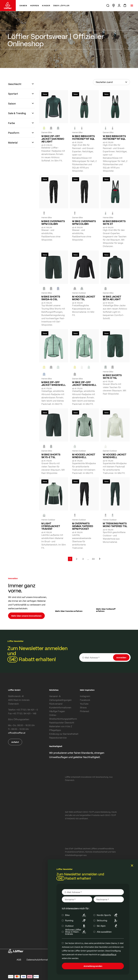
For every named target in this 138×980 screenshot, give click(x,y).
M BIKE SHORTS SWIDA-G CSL (51, 298)
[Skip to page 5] (88, 559)
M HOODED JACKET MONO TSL (84, 298)
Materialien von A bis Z (61, 726)
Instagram (85, 696)
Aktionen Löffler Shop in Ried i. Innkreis (76, 932)
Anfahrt (15, 742)
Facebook (85, 700)
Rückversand (56, 704)
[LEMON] (44, 367)
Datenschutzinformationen (40, 960)
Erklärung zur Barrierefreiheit (64, 734)
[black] (51, 128)
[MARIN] (44, 374)
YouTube (84, 704)
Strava (83, 707)
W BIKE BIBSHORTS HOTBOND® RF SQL (114, 137)
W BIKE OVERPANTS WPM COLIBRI (84, 223)
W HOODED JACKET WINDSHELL (115, 456)
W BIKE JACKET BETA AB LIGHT (112, 298)
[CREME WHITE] (82, 367)
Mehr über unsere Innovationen (26, 616)
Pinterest (84, 711)
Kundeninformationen (60, 707)
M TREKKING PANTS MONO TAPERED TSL (115, 525)
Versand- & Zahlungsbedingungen (60, 698)
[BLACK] (82, 128)
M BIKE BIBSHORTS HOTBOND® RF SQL (83, 137)
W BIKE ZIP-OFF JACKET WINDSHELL (84, 384)
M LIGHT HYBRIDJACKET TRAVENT (51, 526)
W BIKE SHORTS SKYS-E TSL (51, 456)
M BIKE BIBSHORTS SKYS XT (114, 223)
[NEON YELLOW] (44, 128)
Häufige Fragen (57, 711)
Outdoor (76, 926)
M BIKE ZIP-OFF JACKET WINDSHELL (54, 384)
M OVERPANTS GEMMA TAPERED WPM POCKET (83, 526)
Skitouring (108, 920)
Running (76, 920)
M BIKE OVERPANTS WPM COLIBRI (53, 223)
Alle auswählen (104, 932)
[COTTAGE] (58, 367)
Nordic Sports (108, 915)
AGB (19, 960)
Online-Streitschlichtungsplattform (63, 717)
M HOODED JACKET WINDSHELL (84, 456)
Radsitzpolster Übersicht (62, 723)
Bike (76, 915)
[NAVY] (58, 289)
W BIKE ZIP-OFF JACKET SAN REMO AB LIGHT (53, 139)
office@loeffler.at (17, 733)
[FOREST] (58, 128)
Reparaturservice (58, 738)
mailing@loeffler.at (108, 954)
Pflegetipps (55, 730)
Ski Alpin (108, 926)
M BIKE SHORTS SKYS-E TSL (112, 377)
